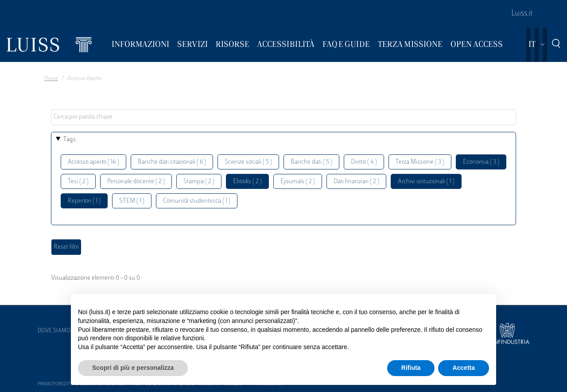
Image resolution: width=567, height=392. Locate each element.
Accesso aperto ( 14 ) (93, 162)
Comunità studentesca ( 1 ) (197, 201)
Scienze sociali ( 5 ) (248, 162)
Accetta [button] (464, 368)
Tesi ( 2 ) (78, 182)
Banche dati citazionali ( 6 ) (172, 162)
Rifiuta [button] (411, 368)
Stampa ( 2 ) (199, 182)
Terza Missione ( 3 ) (420, 162)
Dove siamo (54, 331)
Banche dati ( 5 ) (311, 162)
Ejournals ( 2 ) (298, 182)
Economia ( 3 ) (481, 162)
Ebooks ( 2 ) (247, 182)
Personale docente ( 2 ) (136, 182)
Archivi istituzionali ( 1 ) (426, 182)
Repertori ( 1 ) (84, 201)
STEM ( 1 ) (132, 201)
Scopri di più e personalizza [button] (133, 368)
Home (51, 79)
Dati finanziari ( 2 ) (356, 182)
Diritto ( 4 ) (364, 162)
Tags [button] (70, 140)
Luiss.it (522, 14)
